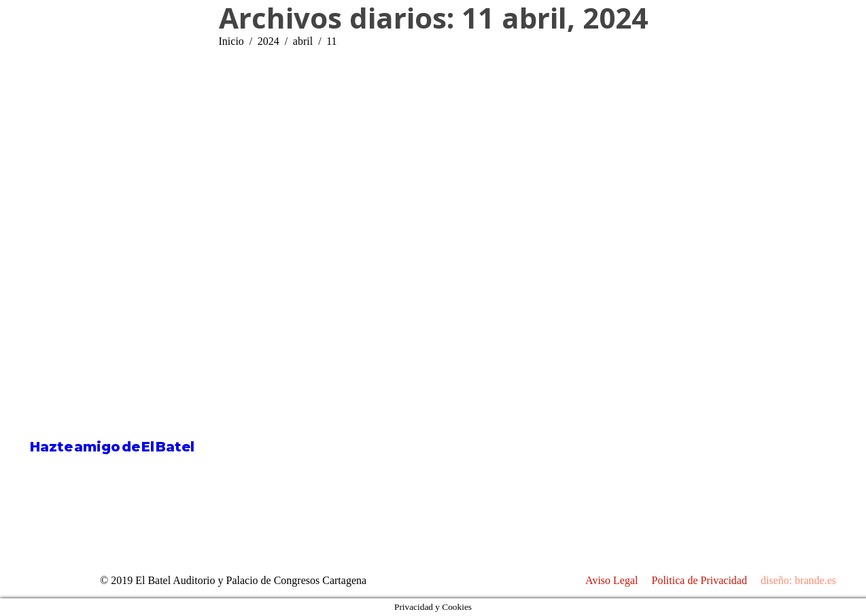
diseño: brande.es (798, 580)
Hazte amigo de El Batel (112, 447)
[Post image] (468, 410)
